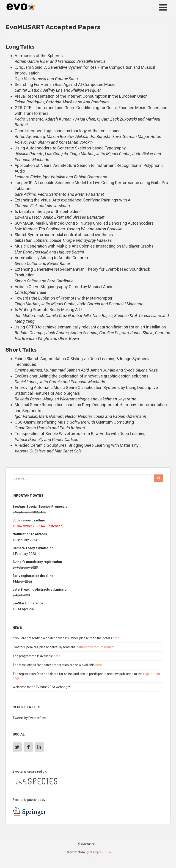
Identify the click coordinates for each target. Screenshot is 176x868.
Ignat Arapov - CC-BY (99, 852)
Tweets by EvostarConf (30, 718)
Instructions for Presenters (95, 647)
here (116, 638)
